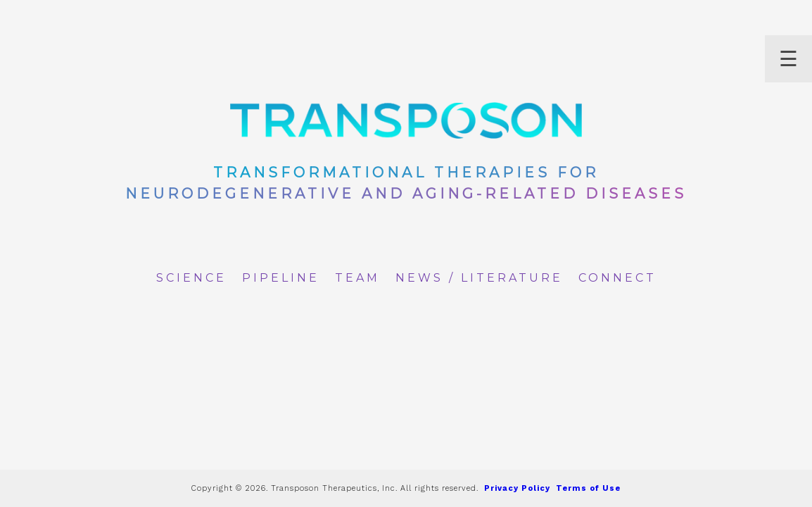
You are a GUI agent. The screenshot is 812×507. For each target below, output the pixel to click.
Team (357, 278)
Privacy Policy (517, 488)
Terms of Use (588, 488)
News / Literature (479, 278)
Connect (617, 278)
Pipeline (281, 278)
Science (191, 278)
